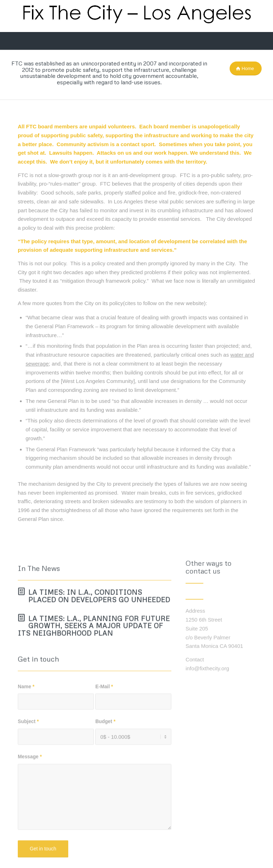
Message (30, 784)
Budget (105, 749)
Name (26, 714)
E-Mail (104, 714)
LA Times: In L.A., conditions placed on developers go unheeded (99, 623)
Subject (28, 749)
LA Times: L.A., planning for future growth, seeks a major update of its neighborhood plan (94, 653)
